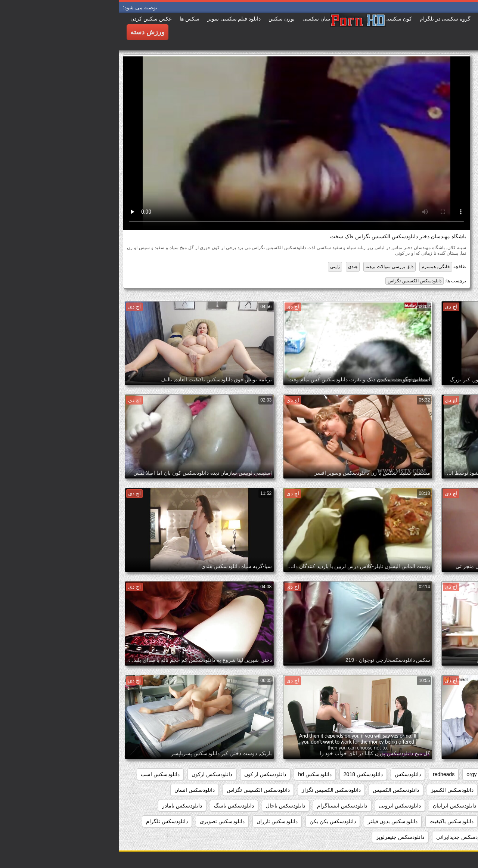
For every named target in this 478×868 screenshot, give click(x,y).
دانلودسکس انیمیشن (444, 806)
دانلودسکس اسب (41, 774)
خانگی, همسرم (317, 267)
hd (373, 774)
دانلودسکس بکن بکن (214, 821)
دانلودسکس (289, 774)
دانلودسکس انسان (75, 790)
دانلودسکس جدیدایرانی (343, 837)
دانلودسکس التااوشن (389, 790)
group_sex (399, 774)
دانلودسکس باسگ (115, 806)
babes (459, 774)
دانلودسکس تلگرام (48, 821)
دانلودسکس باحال (166, 806)
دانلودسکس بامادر (63, 806)
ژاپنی (216, 267)
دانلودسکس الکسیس (277, 790)
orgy (352, 774)
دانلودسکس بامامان (445, 821)
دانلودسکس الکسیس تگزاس (295, 281)
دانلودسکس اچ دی (389, 806)
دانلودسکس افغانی (446, 790)
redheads (325, 774)
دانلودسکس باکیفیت (332, 821)
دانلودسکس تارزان (158, 821)
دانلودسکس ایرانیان (335, 806)
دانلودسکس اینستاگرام (223, 806)
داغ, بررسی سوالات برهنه (270, 267)
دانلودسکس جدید (399, 837)
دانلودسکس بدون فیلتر (274, 821)
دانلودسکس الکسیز (333, 790)
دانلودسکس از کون (146, 774)
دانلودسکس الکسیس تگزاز (212, 790)
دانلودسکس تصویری (103, 821)
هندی (234, 267)
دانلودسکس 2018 (244, 774)
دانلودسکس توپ (448, 837)
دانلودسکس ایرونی (281, 806)
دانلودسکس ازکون (93, 774)
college (432, 774)
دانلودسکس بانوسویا (389, 821)
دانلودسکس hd (195, 774)
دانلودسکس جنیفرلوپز (281, 837)
